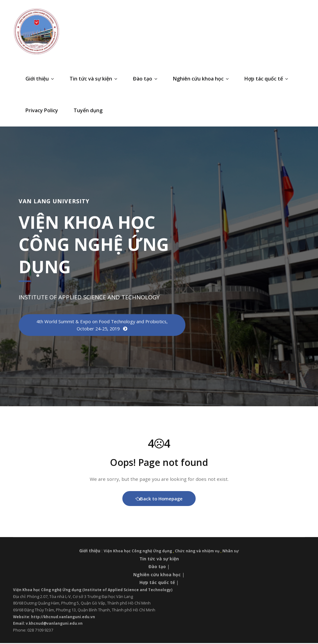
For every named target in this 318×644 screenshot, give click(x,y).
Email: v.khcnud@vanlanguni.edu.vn (49, 624)
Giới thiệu (40, 79)
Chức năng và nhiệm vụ (199, 552)
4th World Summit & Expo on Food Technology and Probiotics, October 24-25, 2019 (102, 325)
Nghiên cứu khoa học (201, 79)
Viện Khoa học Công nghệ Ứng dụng (138, 552)
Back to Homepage (159, 499)
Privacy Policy (42, 110)
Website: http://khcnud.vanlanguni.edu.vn (56, 618)
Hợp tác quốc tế (266, 79)
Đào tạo (145, 79)
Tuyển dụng (88, 110)
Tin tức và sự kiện (93, 79)
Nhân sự (234, 552)
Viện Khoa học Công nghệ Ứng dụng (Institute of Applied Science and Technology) (97, 591)
